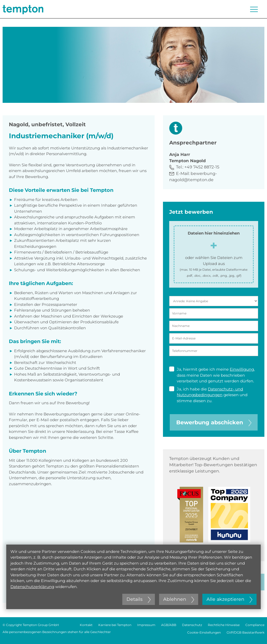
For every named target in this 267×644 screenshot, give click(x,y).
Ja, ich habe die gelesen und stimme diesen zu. (208, 395)
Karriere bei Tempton (115, 625)
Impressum (146, 625)
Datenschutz (192, 625)
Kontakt (86, 625)
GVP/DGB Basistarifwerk (245, 632)
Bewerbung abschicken (214, 422)
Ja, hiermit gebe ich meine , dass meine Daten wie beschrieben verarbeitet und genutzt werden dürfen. (212, 375)
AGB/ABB (169, 625)
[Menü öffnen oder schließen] (254, 9)
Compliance (255, 625)
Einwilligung (242, 369)
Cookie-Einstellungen (204, 632)
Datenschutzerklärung (32, 587)
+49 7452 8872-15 (202, 167)
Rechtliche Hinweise (224, 625)
